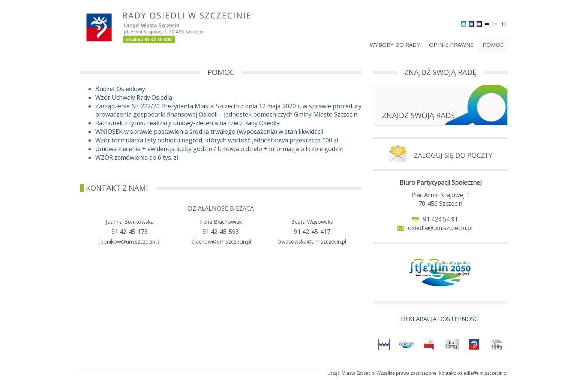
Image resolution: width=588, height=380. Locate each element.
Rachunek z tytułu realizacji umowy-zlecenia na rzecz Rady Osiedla (187, 123)
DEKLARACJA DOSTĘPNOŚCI (440, 319)
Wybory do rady (395, 45)
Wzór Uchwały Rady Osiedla (134, 97)
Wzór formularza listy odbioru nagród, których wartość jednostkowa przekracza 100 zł (217, 140)
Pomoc (493, 45)
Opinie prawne (451, 45)
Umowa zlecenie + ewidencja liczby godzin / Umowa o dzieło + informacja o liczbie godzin (219, 149)
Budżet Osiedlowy (120, 89)
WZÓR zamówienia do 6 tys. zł (137, 157)
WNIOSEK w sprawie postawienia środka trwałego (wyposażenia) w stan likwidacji (209, 132)
